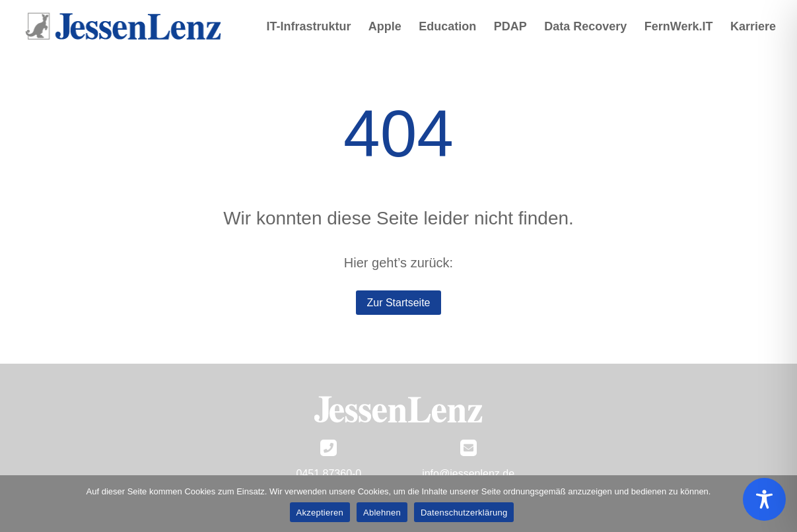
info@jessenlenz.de (468, 474)
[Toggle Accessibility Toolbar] (764, 499)
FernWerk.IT (679, 27)
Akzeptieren (320, 513)
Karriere (753, 27)
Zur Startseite (398, 303)
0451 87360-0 (329, 474)
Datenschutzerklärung (464, 513)
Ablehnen (382, 513)
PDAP (510, 27)
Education (447, 27)
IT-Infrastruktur (308, 27)
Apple (385, 27)
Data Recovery (585, 27)
